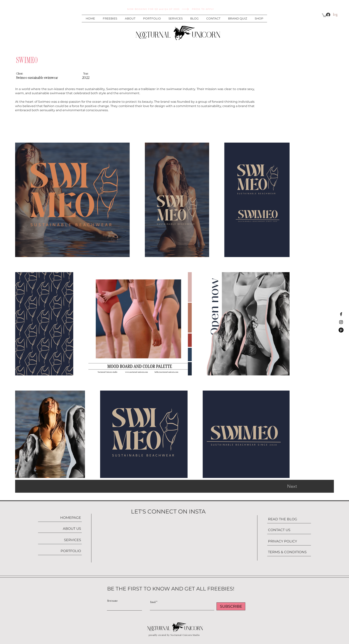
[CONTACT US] (289, 530)
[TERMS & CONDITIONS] (289, 552)
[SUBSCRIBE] (231, 606)
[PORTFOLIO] (60, 551)
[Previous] (63, 486)
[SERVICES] (60, 540)
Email (153, 602)
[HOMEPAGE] (60, 518)
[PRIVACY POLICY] (289, 541)
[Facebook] (341, 314)
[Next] (284, 486)
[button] (324, 15)
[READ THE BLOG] (289, 519)
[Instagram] (341, 322)
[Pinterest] (341, 330)
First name (113, 601)
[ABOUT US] (60, 529)
